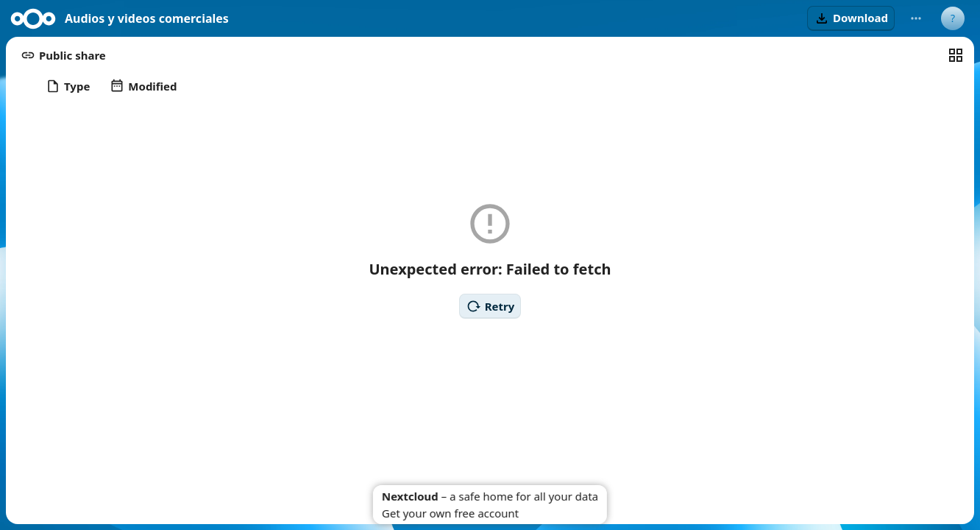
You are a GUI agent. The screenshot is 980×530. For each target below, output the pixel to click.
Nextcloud (410, 496)
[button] (851, 18)
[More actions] (916, 18)
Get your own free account (450, 513)
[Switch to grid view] (956, 55)
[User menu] (953, 18)
